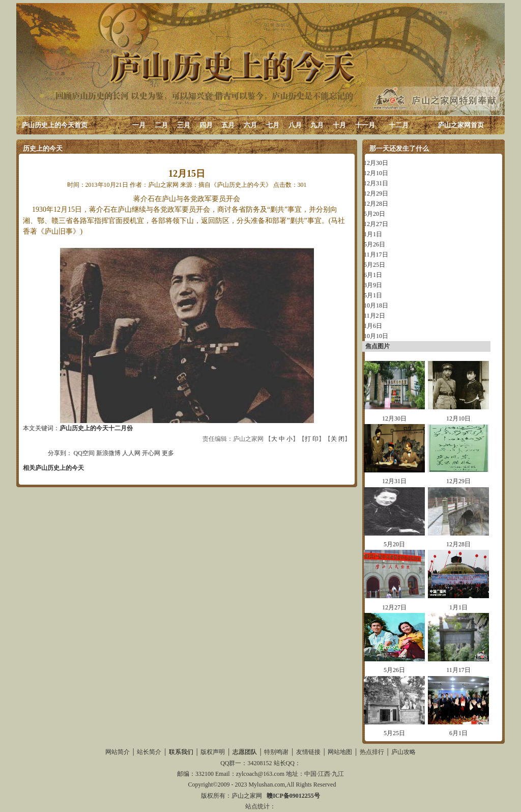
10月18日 (376, 305)
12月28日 (376, 204)
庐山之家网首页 (461, 125)
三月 (184, 125)
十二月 (399, 125)
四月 (206, 125)
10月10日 (376, 336)
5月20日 (374, 214)
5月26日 (374, 244)
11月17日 (376, 255)
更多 (168, 453)
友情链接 (308, 752)
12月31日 (376, 183)
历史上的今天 (43, 148)
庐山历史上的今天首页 (54, 125)
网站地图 (340, 752)
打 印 (312, 439)
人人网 (131, 453)
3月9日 (373, 285)
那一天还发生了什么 (399, 148)
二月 (161, 125)
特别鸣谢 (276, 752)
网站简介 (118, 752)
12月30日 (376, 163)
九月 (317, 125)
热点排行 (372, 752)
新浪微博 (108, 453)
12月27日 (376, 224)
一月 (139, 125)
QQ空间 (84, 453)
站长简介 (149, 752)
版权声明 (213, 752)
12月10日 (376, 173)
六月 (250, 125)
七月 (273, 125)
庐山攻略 (403, 752)
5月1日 (373, 295)
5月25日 (374, 265)
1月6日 (373, 326)
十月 (339, 125)
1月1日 (373, 234)
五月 (228, 125)
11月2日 (374, 316)
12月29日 (376, 193)
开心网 (151, 453)
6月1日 (373, 275)
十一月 (365, 125)
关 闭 (338, 439)
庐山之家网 (248, 796)
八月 (295, 125)
